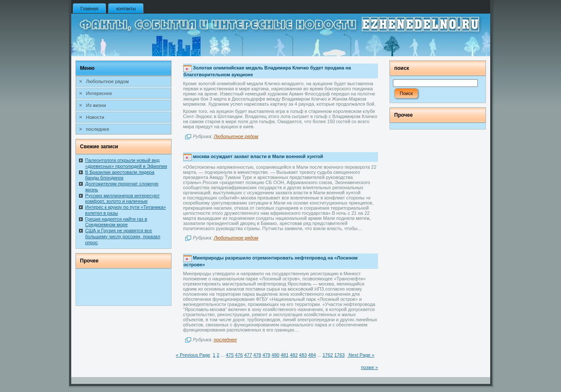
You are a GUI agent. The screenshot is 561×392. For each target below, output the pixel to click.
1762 (328, 355)
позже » (369, 367)
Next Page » (361, 355)
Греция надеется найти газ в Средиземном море (116, 222)
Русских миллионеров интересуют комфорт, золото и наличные (123, 199)
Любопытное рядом (236, 136)
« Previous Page (193, 355)
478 (257, 355)
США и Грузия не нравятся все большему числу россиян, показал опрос (123, 236)
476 (239, 355)
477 (248, 355)
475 (230, 355)
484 (312, 355)
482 (294, 355)
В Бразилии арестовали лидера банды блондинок (120, 175)
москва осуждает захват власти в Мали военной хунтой (258, 156)
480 (276, 355)
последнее (225, 340)
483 (303, 355)
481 (285, 355)
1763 (339, 355)
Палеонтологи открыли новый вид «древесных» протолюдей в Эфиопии (126, 163)
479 (266, 355)
